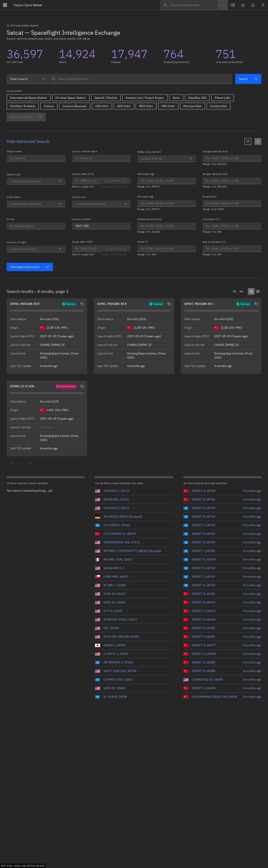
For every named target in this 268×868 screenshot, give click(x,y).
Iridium (49, 106)
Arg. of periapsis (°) (214, 242)
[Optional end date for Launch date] (87, 181)
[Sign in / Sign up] (263, 5)
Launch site (79, 197)
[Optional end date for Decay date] (116, 249)
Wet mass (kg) (146, 174)
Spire (176, 98)
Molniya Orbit (192, 106)
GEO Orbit (124, 106)
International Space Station (28, 98)
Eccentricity (210, 197)
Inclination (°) (211, 219)
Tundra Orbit (218, 106)
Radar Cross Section (149, 152)
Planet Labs (223, 98)
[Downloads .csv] (234, 291)
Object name (14, 151)
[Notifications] (253, 5)
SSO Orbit (102, 106)
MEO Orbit (146, 106)
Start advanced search (30, 267)
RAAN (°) (143, 242)
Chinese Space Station (71, 98)
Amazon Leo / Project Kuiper (145, 98)
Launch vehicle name (85, 151)
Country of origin (17, 242)
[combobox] (28, 79)
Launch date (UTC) (83, 174)
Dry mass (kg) (145, 197)
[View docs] (233, 5)
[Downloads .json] (241, 291)
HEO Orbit (168, 106)
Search (248, 79)
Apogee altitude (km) (215, 151)
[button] (82, 304)
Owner (11, 219)
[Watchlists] (243, 5)
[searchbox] (189, 5)
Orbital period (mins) (150, 219)
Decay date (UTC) (82, 242)
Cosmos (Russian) (75, 106)
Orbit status (14, 197)
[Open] (60, 181)
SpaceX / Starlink (106, 98)
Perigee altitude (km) (215, 174)
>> (30, 463)
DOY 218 (6, 866)
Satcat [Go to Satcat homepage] (28, 5)
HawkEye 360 (197, 98)
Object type (14, 174)
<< (12, 463)
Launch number (81, 219)
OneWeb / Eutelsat (23, 106)
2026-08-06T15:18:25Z (29, 866)
